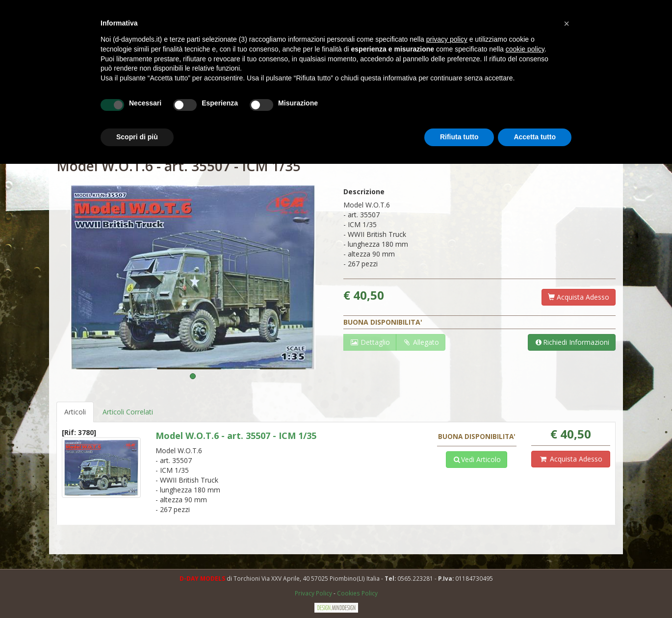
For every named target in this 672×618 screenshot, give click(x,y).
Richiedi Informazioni (572, 342)
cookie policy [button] (525, 49)
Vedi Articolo (477, 459)
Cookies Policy (357, 593)
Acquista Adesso (579, 297)
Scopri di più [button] (137, 137)
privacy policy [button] (447, 39)
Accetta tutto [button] (535, 137)
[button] (567, 24)
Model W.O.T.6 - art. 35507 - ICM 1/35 (236, 436)
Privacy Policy (314, 593)
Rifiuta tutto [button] (459, 137)
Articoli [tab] (75, 412)
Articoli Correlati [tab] (128, 412)
